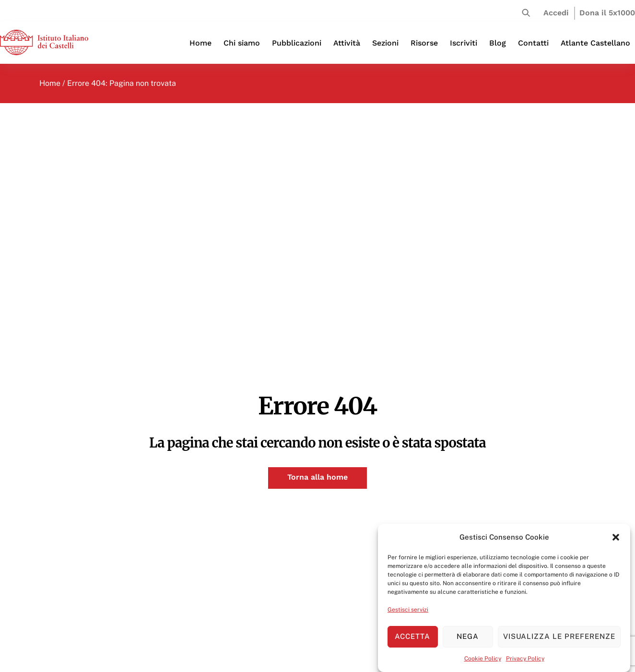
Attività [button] (347, 43)
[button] (616, 537)
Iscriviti (464, 43)
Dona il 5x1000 (607, 13)
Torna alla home (317, 477)
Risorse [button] (424, 43)
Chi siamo (242, 43)
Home (200, 43)
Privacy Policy (525, 659)
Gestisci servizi (408, 610)
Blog (498, 43)
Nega (468, 636)
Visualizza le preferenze (559, 636)
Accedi (556, 13)
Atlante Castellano (595, 43)
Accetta (412, 636)
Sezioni (385, 43)
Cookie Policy (483, 659)
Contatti (533, 43)
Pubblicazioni (297, 43)
